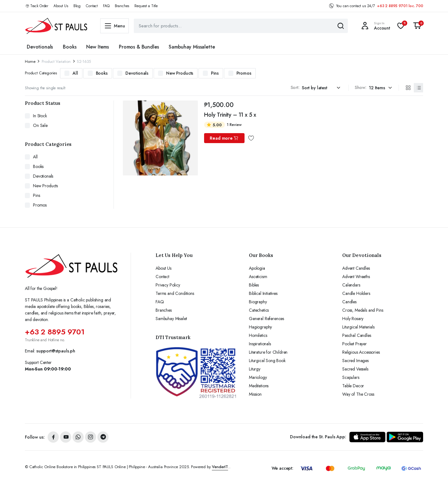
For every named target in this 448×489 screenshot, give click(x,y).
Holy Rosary (353, 319)
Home (30, 61)
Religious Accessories (361, 352)
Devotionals (40, 47)
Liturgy (255, 369)
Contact (92, 6)
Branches (122, 6)
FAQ (106, 6)
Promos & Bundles (139, 47)
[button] (417, 26)
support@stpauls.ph (56, 351)
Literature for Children (268, 352)
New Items (98, 47)
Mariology (258, 377)
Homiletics (258, 335)
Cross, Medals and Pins (363, 310)
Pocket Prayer (355, 344)
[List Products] (418, 88)
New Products (180, 73)
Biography (258, 302)
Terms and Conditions (175, 293)
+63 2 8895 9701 (55, 332)
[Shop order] (322, 88)
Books (70, 47)
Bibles (254, 285)
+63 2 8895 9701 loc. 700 (400, 6)
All (75, 73)
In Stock (40, 116)
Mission (255, 394)
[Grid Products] (408, 88)
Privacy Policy (168, 285)
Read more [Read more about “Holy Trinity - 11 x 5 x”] (224, 138)
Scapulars (351, 377)
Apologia (257, 268)
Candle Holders (356, 293)
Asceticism (258, 277)
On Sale (40, 125)
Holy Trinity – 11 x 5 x (230, 115)
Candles (349, 302)
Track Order (39, 6)
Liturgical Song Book (267, 361)
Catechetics (259, 310)
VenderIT (220, 467)
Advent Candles (356, 268)
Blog (77, 6)
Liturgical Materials (358, 327)
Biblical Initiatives (263, 293)
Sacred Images (355, 361)
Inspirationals (260, 344)
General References (266, 319)
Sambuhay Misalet (171, 319)
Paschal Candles (357, 335)
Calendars (351, 285)
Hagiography (260, 327)
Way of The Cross (358, 394)
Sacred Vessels (355, 369)
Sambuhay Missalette (192, 47)
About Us (61, 6)
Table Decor (353, 386)
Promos (244, 73)
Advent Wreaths (356, 277)
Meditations (259, 386)
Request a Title (146, 6)
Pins (215, 73)
